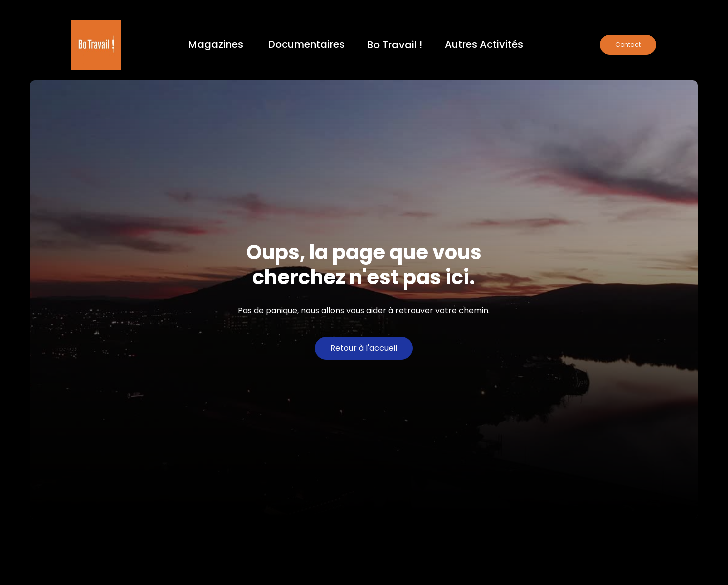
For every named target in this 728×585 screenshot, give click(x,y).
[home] (96, 45)
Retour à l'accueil (364, 348)
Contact (628, 45)
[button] (216, 45)
